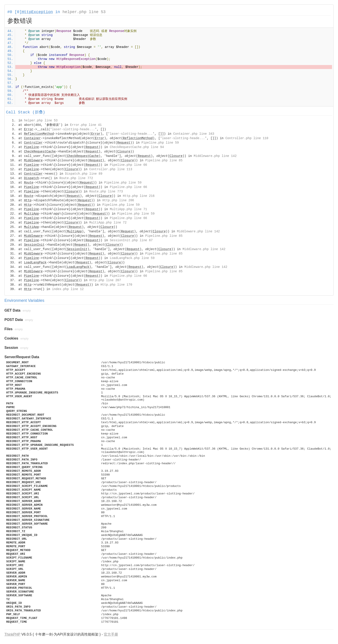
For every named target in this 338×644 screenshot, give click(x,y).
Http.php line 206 (118, 200)
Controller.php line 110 (247, 138)
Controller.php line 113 (111, 169)
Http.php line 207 (105, 280)
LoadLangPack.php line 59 (132, 258)
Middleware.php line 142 (215, 156)
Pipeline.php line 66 (128, 165)
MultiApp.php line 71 (128, 209)
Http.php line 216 (139, 196)
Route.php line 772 (76, 178)
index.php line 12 (68, 289)
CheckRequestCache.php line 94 (137, 147)
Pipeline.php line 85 (164, 160)
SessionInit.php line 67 (131, 240)
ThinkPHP (12, 634)
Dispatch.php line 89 (84, 174)
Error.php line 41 (86, 125)
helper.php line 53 (84, 12)
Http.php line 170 (116, 285)
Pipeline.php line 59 (160, 143)
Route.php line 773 (106, 192)
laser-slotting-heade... (73, 129)
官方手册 (111, 634)
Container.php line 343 (194, 134)
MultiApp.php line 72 (108, 223)
